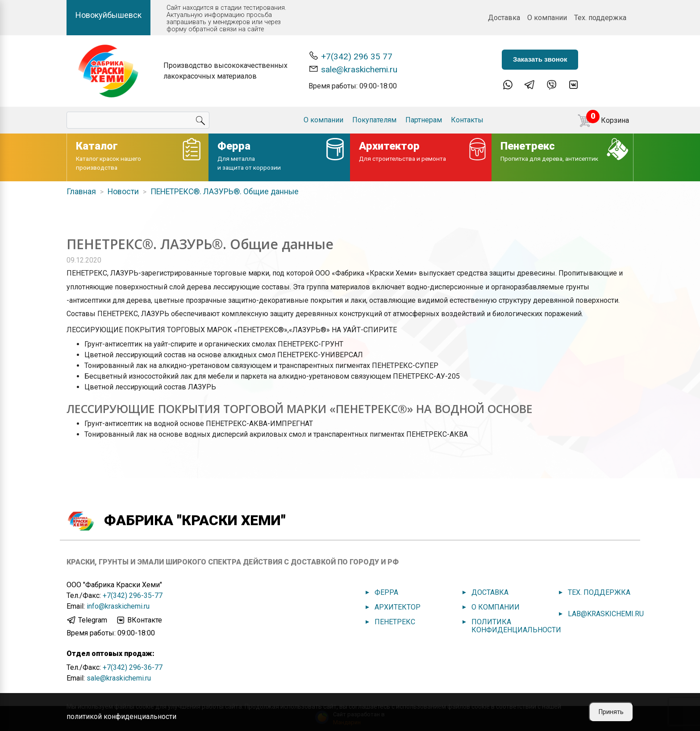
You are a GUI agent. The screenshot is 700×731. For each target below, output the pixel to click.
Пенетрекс (395, 622)
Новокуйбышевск (108, 15)
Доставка (504, 18)
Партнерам (424, 120)
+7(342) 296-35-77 (133, 595)
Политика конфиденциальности (516, 626)
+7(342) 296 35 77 (350, 56)
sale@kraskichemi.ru (353, 69)
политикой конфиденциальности (121, 716)
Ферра (386, 592)
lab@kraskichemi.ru (606, 614)
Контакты (467, 120)
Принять (611, 712)
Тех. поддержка (600, 18)
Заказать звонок (540, 59)
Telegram (87, 620)
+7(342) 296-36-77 (133, 667)
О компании (547, 18)
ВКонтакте (139, 620)
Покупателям (374, 120)
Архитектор (398, 607)
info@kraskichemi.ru (118, 606)
